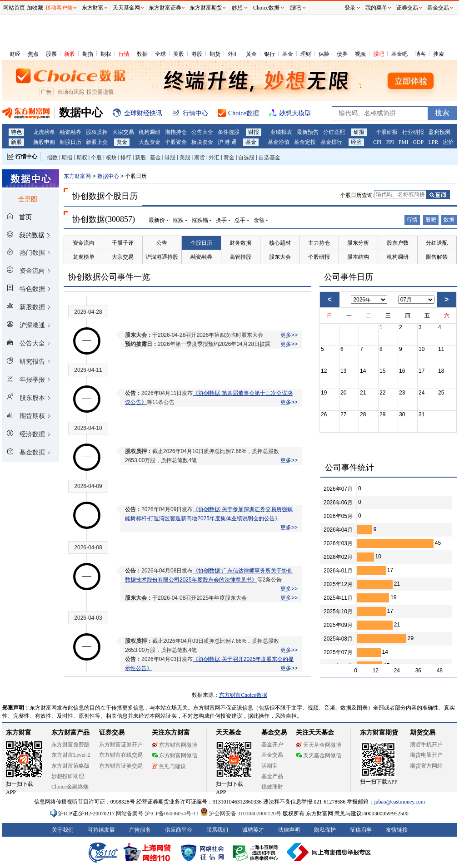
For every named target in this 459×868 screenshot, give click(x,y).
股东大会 (280, 257)
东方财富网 (77, 176)
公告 (162, 243)
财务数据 (240, 243)
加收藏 (35, 8)
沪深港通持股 (162, 257)
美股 (179, 54)
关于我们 (63, 830)
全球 (160, 54)
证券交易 (407, 8)
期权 (106, 54)
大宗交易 (123, 132)
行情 (124, 54)
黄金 (251, 54)
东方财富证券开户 (121, 745)
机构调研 (150, 132)
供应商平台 (179, 830)
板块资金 (202, 142)
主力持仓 (319, 243)
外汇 (233, 54)
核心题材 (280, 243)
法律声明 (289, 830)
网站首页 (14, 8)
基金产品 (272, 776)
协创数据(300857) (104, 219)
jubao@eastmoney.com (399, 802)
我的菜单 (376, 8)
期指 (88, 54)
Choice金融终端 (70, 787)
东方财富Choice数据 (243, 695)
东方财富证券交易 (121, 766)
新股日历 (70, 142)
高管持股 (240, 257)
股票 (51, 54)
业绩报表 (281, 132)
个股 (96, 158)
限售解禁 (437, 257)
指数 (52, 158)
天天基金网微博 (319, 745)
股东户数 (398, 243)
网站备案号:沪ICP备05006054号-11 (158, 814)
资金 (122, 142)
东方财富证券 (165, 8)
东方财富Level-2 (71, 755)
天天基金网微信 (319, 755)
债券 (342, 54)
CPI (377, 142)
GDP (418, 142)
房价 (448, 142)
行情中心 (26, 157)
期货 (215, 54)
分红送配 (334, 132)
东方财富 (19, 732)
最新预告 (308, 132)
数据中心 (108, 176)
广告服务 (140, 830)
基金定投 (305, 142)
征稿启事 (361, 830)
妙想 (237, 8)
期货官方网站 (426, 766)
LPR (433, 142)
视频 (360, 54)
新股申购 (44, 142)
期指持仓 (176, 132)
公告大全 (202, 132)
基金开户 (272, 745)
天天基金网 (126, 8)
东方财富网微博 (175, 745)
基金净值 (279, 142)
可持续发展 (101, 830)
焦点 (33, 54)
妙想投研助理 (68, 776)
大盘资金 (150, 142)
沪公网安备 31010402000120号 (241, 814)
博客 (420, 54)
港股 (197, 54)
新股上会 (97, 142)
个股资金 (176, 142)
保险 (324, 54)
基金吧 (399, 54)
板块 (111, 158)
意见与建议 (169, 766)
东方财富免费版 (70, 745)
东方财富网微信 (175, 755)
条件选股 (229, 132)
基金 (288, 54)
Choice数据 (266, 8)
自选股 (246, 158)
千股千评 (123, 243)
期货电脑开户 (426, 755)
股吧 (379, 54)
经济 (356, 142)
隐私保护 (325, 830)
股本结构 (358, 257)
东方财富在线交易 (121, 755)
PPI (390, 142)
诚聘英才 (253, 830)
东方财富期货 (379, 732)
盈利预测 (439, 132)
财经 (15, 54)
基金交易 (272, 755)
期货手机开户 (426, 745)
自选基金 (269, 158)
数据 (142, 54)
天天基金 (229, 732)
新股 (70, 54)
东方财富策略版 (70, 766)
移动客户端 (59, 8)
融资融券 (70, 132)
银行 (269, 54)
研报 (359, 132)
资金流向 (84, 243)
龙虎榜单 (44, 132)
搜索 (439, 54)
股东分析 (358, 243)
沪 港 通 (227, 142)
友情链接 (397, 830)
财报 (254, 132)
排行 (126, 158)
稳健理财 (272, 787)
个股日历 (201, 243)
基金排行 (331, 142)
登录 (350, 8)
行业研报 (413, 132)
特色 (16, 132)
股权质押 (97, 132)
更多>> (289, 335)
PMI (403, 142)
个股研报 (387, 132)
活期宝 (269, 766)
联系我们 (217, 830)
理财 (306, 54)
